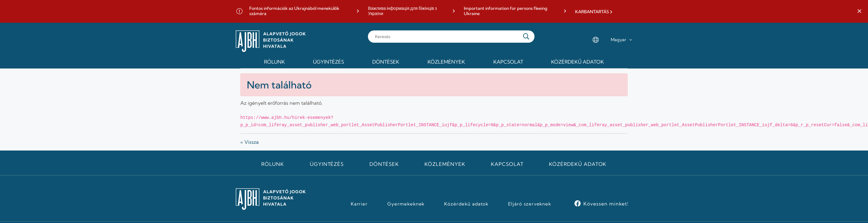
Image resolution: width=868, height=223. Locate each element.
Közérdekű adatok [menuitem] (578, 62)
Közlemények (445, 164)
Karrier (359, 204)
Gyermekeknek (406, 204)
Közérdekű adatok (578, 164)
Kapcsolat (507, 164)
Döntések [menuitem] (386, 62)
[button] (859, 11)
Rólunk (273, 164)
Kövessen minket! (606, 204)
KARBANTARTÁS (592, 12)
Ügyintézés (327, 164)
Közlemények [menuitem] (446, 62)
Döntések (384, 164)
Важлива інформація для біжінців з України (402, 11)
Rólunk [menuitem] (274, 62)
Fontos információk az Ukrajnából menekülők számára (294, 11)
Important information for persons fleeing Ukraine (506, 11)
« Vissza (250, 142)
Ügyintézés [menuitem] (328, 62)
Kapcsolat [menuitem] (508, 62)
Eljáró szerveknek (530, 204)
